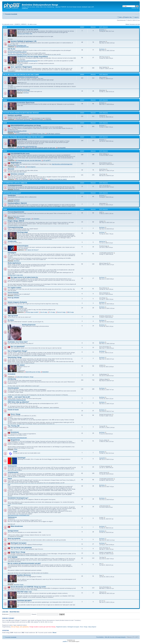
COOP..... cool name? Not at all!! (19, 397)
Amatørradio (12, 241)
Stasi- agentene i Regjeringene (21, 67)
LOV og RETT (47, 160)
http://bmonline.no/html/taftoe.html (17, 45)
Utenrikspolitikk (61, 148)
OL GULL (11, 320)
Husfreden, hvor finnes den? (18, 342)
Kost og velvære (13, 298)
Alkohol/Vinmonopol (37, 119)
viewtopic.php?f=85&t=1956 (25, 34)
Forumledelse (100, 637)
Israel (15, 452)
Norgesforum (15, 440)
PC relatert (21, 365)
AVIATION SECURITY (24, 601)
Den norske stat (20, 167)
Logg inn (136, 17)
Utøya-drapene (92, 627)
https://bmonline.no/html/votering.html (27, 61)
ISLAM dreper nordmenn (53, 134)
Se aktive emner (32, 24)
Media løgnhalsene (14, 263)
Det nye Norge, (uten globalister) (20, 627)
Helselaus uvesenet (17, 174)
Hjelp (120, 17)
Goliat (16, 449)
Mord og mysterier (14, 538)
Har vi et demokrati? (18, 346)
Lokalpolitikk (48, 119)
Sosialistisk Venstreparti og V (18, 498)
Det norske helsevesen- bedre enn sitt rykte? (28, 179)
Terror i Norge (15, 414)
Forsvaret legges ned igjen (23, 219)
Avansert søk (135, 8)
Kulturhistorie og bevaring (23, 119)
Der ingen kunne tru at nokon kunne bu (24, 277)
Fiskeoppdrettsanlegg (15, 227)
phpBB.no (65, 642)
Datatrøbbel (45, 372)
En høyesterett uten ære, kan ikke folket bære (29, 160)
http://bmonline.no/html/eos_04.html (17, 54)
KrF (9, 506)
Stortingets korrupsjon (19, 543)
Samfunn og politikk (15, 115)
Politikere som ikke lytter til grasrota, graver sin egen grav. (40, 148)
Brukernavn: (5, 614)
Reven (55, 633)
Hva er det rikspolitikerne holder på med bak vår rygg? (21, 113)
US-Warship (12, 379)
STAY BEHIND (13, 557)
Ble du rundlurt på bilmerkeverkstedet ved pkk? (24, 563)
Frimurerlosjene (23, 246)
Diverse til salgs (61, 312)
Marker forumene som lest (133, 24)
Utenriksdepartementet (22, 47)
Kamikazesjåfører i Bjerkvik (17, 203)
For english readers (15, 288)
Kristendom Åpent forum (26, 103)
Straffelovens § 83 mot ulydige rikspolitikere (33, 57)
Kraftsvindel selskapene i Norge (25, 377)
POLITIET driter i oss (24, 592)
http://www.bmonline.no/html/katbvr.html (19, 515)
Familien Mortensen (24, 575)
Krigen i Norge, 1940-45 (16, 221)
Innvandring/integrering (22, 134)
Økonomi (11, 169)
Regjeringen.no (16, 163)
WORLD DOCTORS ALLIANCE (58, 179)
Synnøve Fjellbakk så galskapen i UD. (24, 41)
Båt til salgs (71, 312)
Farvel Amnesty (13, 293)
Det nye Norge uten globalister (21, 548)
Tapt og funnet (13, 316)
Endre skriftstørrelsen (137, 14)
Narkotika (45, 179)
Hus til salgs (44, 312)
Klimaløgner (12, 253)
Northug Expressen (29, 325)
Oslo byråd (19, 148)
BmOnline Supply (19, 585)
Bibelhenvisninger (24, 90)
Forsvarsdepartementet (16, 212)
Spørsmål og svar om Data (33, 372)
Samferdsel (12, 195)
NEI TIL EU (11, 49)
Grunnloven (15, 432)
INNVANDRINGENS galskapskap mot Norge (26, 125)
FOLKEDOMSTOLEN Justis (20, 154)
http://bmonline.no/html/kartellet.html (27, 146)
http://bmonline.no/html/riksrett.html (17, 438)
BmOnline (102, 30)
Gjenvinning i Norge (15, 357)
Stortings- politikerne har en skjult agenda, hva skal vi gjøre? (23, 137)
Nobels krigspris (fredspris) (17, 302)
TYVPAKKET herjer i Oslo (38, 134)
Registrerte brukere (61, 627)
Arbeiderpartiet (13, 472)
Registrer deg (128, 17)
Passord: (34, 614)
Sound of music (13, 410)
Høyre (10, 479)
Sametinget (21, 458)
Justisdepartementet (15, 185)
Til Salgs (20, 307)
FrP (9, 485)
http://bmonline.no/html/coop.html (17, 400)
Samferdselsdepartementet (12, 193)
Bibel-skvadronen (17, 526)
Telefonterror (12, 517)
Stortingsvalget (23, 232)
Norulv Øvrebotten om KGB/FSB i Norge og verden (28, 587)
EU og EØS (19, 65)
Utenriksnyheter (13, 388)
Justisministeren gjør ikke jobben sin (15, 183)
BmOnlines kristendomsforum (28, 77)
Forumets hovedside (11, 14)
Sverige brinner (13, 531)
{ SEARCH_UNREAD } (21, 24)
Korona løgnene (31, 167)
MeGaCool (102, 241)
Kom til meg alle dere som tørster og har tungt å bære (21, 75)
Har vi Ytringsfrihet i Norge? (18, 351)
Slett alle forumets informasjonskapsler (115, 637)
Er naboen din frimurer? (32, 250)
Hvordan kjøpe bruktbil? (32, 312)
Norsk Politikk (22, 140)
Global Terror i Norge (18, 552)
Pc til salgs (52, 312)
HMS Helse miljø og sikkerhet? (18, 402)
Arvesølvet (11, 374)
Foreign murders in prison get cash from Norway (42, 627)
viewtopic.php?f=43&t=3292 (15, 275)
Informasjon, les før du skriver (28, 30)
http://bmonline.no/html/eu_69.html (17, 52)
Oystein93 (102, 458)
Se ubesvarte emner (8, 24)
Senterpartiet (12, 466)
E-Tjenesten (36, 219)
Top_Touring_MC (14, 426)
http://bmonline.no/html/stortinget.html (62, 164)
